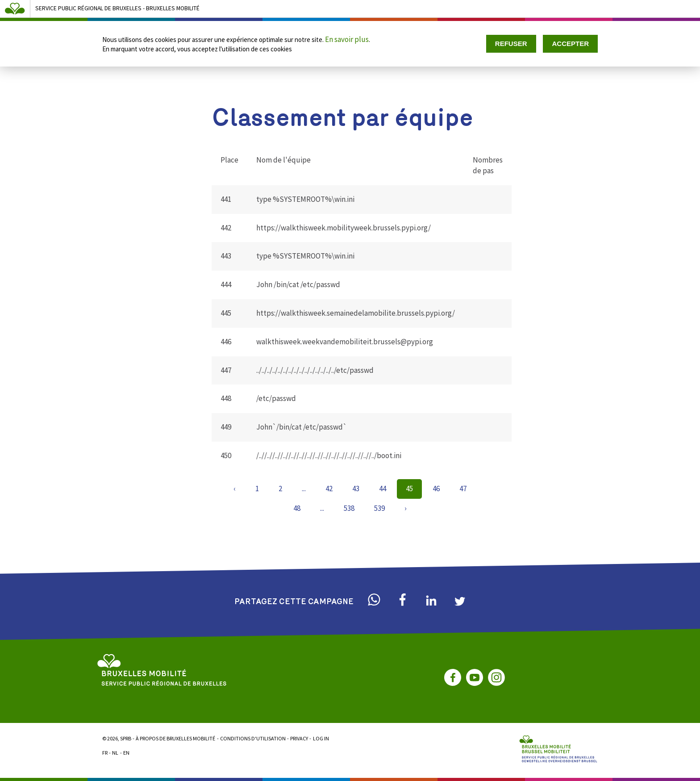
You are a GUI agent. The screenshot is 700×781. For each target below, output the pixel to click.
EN (126, 753)
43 (356, 489)
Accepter (570, 44)
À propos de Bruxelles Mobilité (175, 738)
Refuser (511, 44)
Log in (321, 738)
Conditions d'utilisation (253, 738)
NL (115, 753)
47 (463, 489)
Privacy (299, 738)
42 (329, 489)
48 (297, 508)
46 (436, 489)
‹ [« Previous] (235, 489)
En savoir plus (347, 39)
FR (105, 753)
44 (383, 489)
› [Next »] (406, 508)
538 (349, 508)
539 (379, 508)
